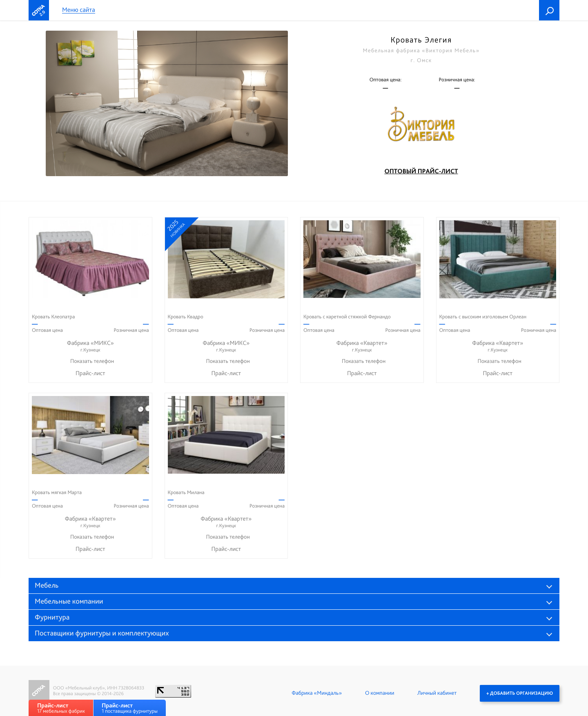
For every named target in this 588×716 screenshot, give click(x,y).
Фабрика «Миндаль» (317, 693)
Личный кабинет (437, 693)
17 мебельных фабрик (61, 708)
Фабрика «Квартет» (362, 346)
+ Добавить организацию (520, 693)
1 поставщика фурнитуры (130, 708)
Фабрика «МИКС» (90, 346)
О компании (380, 693)
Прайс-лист (90, 373)
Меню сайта (79, 10)
